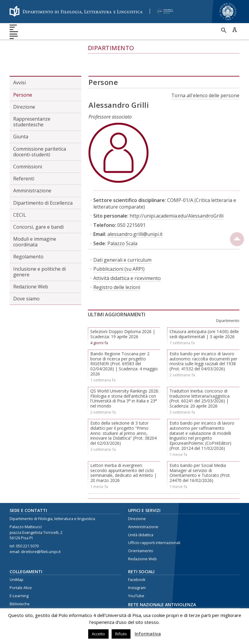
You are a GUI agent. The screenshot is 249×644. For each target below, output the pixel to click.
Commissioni (28, 144)
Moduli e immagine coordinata (35, 219)
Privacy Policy (21, 597)
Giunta (21, 114)
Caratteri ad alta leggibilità (235, 30)
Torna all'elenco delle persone (205, 73)
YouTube (136, 573)
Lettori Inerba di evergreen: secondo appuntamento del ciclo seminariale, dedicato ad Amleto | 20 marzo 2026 (123, 450)
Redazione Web (31, 264)
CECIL (20, 192)
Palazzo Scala (122, 221)
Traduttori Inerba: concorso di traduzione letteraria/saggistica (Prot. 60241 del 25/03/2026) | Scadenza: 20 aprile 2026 (199, 376)
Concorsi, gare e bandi (38, 204)
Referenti (24, 156)
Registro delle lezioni (117, 265)
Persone (23, 72)
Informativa (148, 633)
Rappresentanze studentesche (32, 99)
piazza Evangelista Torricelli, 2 (36, 510)
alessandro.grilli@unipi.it (135, 212)
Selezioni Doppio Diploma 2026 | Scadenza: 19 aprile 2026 (123, 311)
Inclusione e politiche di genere (39, 249)
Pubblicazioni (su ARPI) (119, 246)
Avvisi (19, 60)
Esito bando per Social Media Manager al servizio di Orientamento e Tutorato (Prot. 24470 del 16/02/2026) (200, 450)
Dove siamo (26, 276)
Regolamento (28, 234)
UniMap (16, 557)
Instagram (137, 565)
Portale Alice (21, 565)
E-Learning (19, 573)
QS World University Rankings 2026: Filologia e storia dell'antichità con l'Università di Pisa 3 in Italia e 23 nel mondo (125, 376)
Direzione (24, 84)
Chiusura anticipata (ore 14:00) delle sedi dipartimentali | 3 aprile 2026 (204, 311)
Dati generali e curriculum (122, 237)
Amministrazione (32, 168)
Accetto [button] (98, 634)
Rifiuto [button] (121, 634)
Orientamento (141, 528)
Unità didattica (141, 512)
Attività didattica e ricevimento (127, 255)
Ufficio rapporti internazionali (154, 520)
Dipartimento (111, 48)
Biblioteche (20, 581)
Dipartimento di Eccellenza (43, 180)
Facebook (137, 557)
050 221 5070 (27, 524)
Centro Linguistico (26, 589)
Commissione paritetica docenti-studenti (40, 129)
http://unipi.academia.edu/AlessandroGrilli (177, 193)
